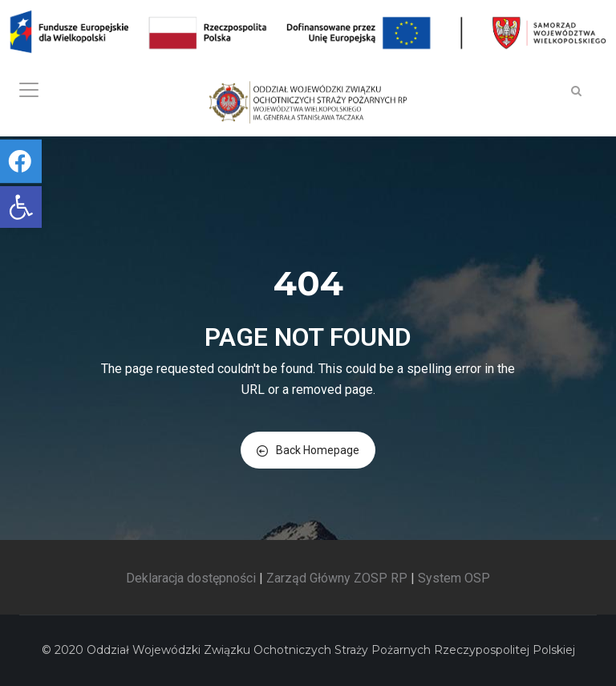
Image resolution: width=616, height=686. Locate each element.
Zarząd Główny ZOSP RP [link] (337, 578)
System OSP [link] (454, 578)
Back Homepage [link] (308, 450)
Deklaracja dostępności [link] (191, 578)
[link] (21, 207)
